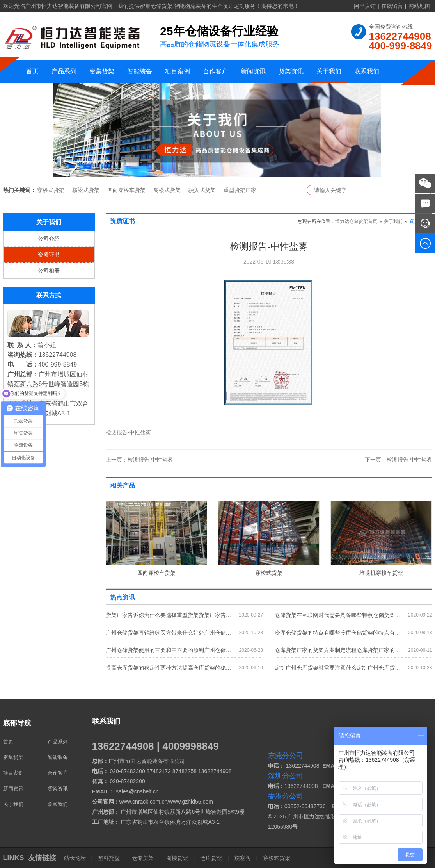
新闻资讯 (253, 71)
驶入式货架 (202, 190)
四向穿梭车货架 (126, 190)
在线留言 (392, 6)
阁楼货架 (177, 858)
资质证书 (49, 255)
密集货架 (102, 71)
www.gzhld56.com (191, 802)
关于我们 (329, 71)
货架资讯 (291, 71)
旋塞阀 (243, 858)
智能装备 (140, 71)
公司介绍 (49, 239)
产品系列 (64, 71)
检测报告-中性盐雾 (139, 460)
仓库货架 (211, 858)
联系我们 (367, 71)
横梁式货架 (86, 190)
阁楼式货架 (167, 190)
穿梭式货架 (51, 190)
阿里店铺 (365, 6)
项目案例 (178, 71)
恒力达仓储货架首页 (356, 221)
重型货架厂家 (240, 190)
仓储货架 (143, 858)
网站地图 (419, 6)
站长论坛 (76, 858)
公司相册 (49, 271)
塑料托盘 (109, 858)
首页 (32, 71)
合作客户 (215, 71)
